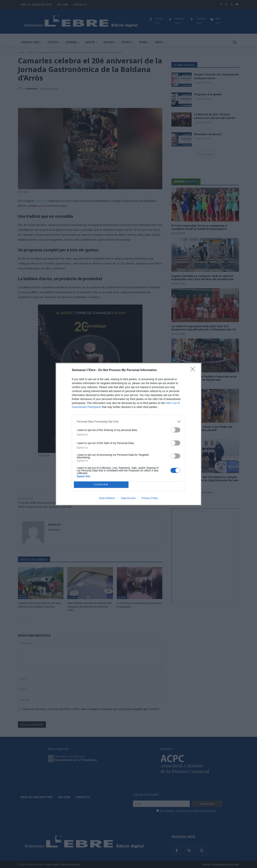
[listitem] (128, 422)
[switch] (175, 430)
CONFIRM (101, 485)
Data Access (128, 498)
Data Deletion (107, 498)
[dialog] (128, 434)
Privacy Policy (150, 498)
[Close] (194, 370)
